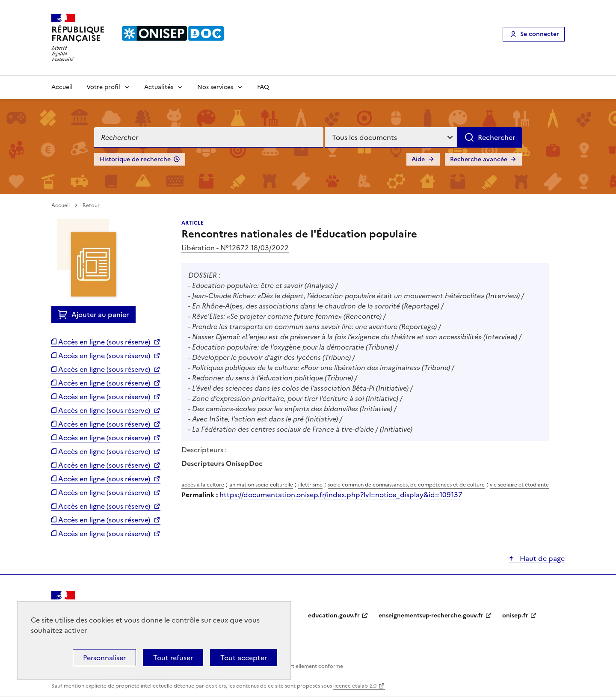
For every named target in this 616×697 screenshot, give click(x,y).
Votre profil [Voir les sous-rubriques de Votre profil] (103, 87)
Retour (91, 205)
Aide (418, 159)
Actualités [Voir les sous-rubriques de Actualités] (159, 87)
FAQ (263, 87)
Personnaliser (104, 658)
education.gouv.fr (334, 615)
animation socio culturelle (261, 485)
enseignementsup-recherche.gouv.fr (431, 615)
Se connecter (540, 34)
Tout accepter (244, 658)
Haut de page (541, 558)
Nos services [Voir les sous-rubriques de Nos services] (215, 87)
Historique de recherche (135, 159)
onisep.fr (515, 615)
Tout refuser (173, 658)
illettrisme (310, 485)
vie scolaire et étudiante (519, 485)
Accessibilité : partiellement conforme (296, 666)
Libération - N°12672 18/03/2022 (235, 248)
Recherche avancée (479, 159)
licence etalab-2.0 (355, 686)
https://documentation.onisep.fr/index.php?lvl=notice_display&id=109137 (341, 495)
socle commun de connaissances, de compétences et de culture (406, 485)
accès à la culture (203, 485)
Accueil (62, 87)
